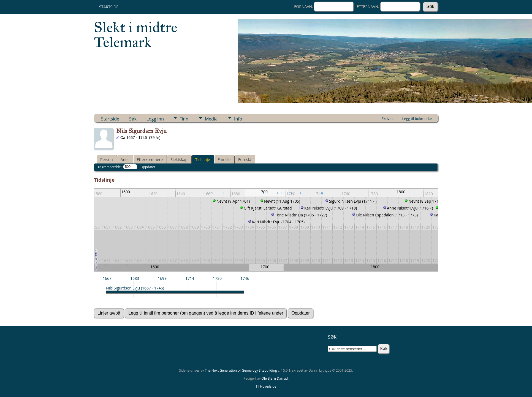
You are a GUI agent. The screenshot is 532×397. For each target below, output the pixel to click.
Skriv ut (388, 119)
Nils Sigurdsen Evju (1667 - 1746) (135, 288)
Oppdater (148, 167)
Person (107, 159)
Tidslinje (203, 159)
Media (211, 119)
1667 (107, 278)
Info (238, 119)
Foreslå (245, 159)
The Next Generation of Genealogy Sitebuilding (241, 370)
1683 (135, 278)
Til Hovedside (266, 386)
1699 (162, 278)
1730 (217, 278)
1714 (190, 278)
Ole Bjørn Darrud (275, 378)
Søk (133, 119)
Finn (184, 119)
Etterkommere (150, 159)
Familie (224, 159)
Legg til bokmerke (417, 119)
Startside (109, 7)
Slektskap (179, 159)
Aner (125, 159)
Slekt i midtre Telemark (136, 35)
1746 (245, 278)
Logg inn (155, 119)
